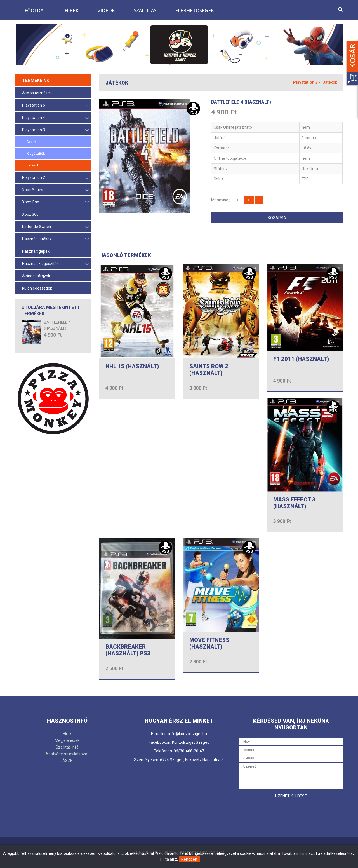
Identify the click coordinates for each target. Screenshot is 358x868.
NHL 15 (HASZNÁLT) (132, 366)
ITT (162, 859)
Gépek (31, 142)
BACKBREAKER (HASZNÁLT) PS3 (128, 650)
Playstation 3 (55, 130)
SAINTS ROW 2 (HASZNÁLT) (209, 370)
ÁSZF (67, 761)
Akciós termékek (37, 93)
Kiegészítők (36, 154)
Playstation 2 (55, 178)
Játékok (33, 165)
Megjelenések (67, 740)
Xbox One (55, 202)
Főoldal (35, 10)
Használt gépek (55, 252)
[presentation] (282, 812)
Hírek (72, 10)
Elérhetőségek (195, 10)
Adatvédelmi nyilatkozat (67, 754)
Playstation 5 (55, 106)
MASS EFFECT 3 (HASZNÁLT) (294, 503)
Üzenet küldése (291, 796)
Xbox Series (55, 190)
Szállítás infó (67, 747)
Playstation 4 (55, 118)
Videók (106, 10)
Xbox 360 (55, 215)
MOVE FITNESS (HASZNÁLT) (209, 643)
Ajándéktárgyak (36, 276)
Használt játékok (55, 239)
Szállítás (145, 10)
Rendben (189, 859)
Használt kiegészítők (55, 264)
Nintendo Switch (55, 227)
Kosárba (277, 218)
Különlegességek (37, 288)
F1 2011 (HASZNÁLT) (301, 359)
